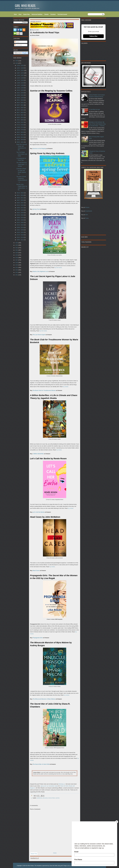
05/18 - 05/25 (20, 193)
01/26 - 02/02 (20, 232)
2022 (17, 248)
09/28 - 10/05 (20, 98)
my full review (58, 268)
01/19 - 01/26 (20, 235)
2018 (17, 258)
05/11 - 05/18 (20, 195)
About (20, 14)
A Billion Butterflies (38, 454)
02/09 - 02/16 (20, 227)
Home (15, 14)
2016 (17, 263)
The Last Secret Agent (39, 335)
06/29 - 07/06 (20, 130)
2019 (17, 255)
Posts (17, 42)
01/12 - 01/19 (20, 237)
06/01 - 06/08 (20, 140)
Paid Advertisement (62, 14)
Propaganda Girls (38, 638)
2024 (17, 243)
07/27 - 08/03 (20, 120)
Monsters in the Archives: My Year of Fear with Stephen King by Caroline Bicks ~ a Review (97, 124)
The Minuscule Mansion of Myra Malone (44, 699)
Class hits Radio (54, 866)
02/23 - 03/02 (20, 222)
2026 (17, 61)
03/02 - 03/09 (20, 220)
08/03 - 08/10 (20, 117)
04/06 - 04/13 (20, 208)
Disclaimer (53, 14)
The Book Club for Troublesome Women (44, 390)
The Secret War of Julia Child (41, 764)
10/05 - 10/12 (20, 95)
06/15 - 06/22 (20, 135)
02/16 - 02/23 (20, 225)
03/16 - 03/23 (20, 215)
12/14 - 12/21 (20, 70)
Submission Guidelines (37, 14)
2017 (17, 260)
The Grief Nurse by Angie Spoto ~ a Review (22, 164)
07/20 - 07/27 (20, 122)
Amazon (87, 207)
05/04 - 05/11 (20, 198)
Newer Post (34, 854)
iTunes (87, 218)
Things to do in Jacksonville (70, 866)
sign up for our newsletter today (49, 786)
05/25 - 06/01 (20, 142)
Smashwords (89, 211)
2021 (17, 250)
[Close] (117, 822)
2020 (17, 253)
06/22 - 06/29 (20, 132)
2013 (17, 270)
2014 (17, 267)
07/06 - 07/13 (20, 127)
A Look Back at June (94, 109)
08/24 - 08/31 (20, 110)
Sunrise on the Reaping (39, 148)
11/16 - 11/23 (20, 80)
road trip (58, 798)
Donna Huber (52, 798)
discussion (45, 798)
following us (62, 784)
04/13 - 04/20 (20, 205)
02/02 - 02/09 (20, 230)
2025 (17, 63)
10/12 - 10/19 (20, 93)
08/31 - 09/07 (20, 108)
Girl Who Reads (25, 6)
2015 (17, 265)
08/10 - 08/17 (20, 115)
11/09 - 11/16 (20, 83)
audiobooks (39, 798)
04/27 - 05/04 (20, 200)
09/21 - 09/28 (20, 100)
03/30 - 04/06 (20, 210)
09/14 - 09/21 (20, 103)
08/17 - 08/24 (20, 112)
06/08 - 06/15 (20, 137)
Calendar (46, 14)
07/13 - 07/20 (20, 125)
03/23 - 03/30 (20, 213)
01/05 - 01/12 (20, 240)
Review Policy (26, 14)
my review (66, 387)
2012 (17, 272)
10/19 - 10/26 (20, 90)
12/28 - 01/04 (20, 65)
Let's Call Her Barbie (39, 512)
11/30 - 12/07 (20, 75)
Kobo (86, 215)
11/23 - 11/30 (20, 78)
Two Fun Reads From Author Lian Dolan (22, 154)
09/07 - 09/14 (20, 105)
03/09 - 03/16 (20, 218)
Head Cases (36, 571)
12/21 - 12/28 (20, 68)
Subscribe (93, 36)
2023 (17, 245)
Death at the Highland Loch (40, 271)
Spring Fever (36, 209)
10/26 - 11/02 (20, 88)
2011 (17, 275)
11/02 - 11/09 (20, 85)
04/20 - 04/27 (20, 203)
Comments (18, 45)
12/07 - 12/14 (20, 73)
